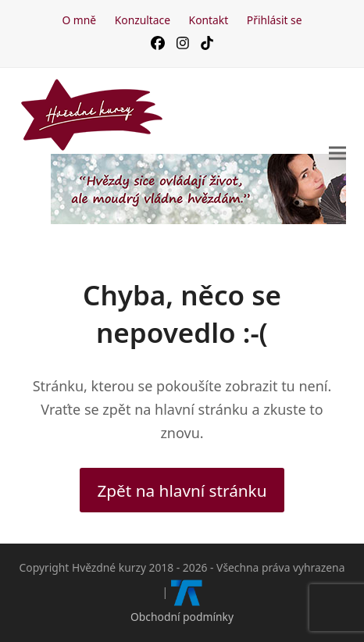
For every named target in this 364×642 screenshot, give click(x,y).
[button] (337, 153)
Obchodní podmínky (182, 617)
